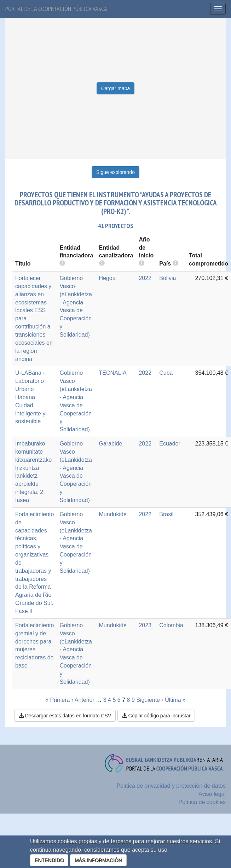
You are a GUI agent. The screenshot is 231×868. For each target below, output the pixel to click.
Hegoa (107, 278)
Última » (175, 700)
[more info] (142, 264)
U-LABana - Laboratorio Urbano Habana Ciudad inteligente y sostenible (30, 397)
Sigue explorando (115, 172)
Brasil (166, 514)
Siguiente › (150, 700)
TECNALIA (113, 373)
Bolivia (168, 278)
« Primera (57, 700)
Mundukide (113, 514)
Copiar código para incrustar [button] (156, 716)
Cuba (166, 373)
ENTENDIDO (49, 860)
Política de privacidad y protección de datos (171, 786)
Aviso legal (212, 794)
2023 (145, 625)
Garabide (111, 444)
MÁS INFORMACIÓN (98, 860)
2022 (145, 278)
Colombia (171, 625)
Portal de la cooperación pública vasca (56, 9)
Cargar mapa (116, 88)
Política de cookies (202, 802)
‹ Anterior (83, 700)
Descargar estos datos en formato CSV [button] (65, 716)
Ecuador (170, 444)
